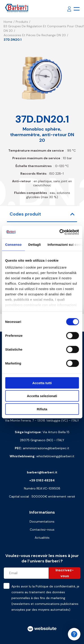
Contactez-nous (42, 530)
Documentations (42, 521)
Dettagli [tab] (34, 244)
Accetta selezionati (42, 396)
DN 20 (8, 31)
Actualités (42, 538)
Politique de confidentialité (55, 586)
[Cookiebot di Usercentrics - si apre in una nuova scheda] (60, 232)
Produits (22, 22)
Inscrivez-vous (65, 573)
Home (8, 22)
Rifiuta (42, 409)
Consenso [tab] (13, 244)
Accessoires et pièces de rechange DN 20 (35, 35)
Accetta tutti (42, 383)
